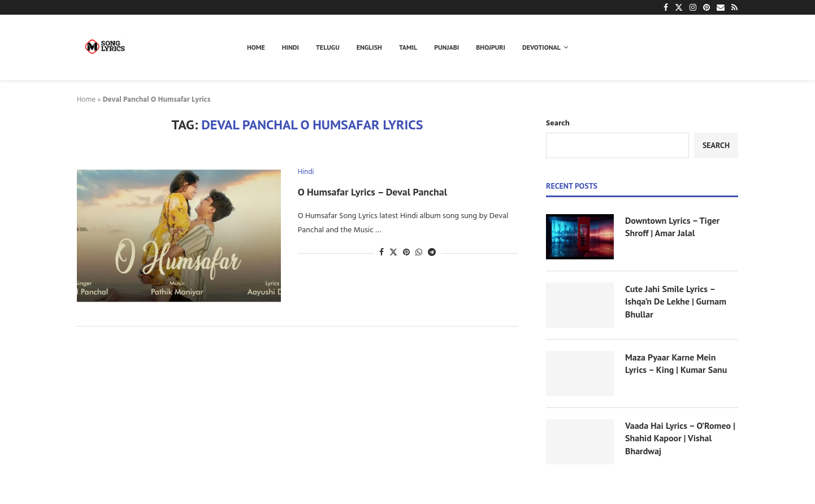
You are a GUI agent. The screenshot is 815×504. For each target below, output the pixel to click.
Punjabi (446, 47)
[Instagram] (693, 7)
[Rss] (734, 7)
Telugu (328, 47)
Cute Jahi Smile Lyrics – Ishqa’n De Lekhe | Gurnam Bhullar (676, 301)
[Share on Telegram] (432, 253)
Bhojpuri (491, 47)
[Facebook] (666, 7)
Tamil (408, 47)
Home (256, 47)
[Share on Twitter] (393, 253)
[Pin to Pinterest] (406, 253)
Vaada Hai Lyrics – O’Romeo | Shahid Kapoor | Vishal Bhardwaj (680, 438)
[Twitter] (679, 7)
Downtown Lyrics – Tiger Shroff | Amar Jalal (672, 227)
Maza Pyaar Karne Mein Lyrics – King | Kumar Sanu (676, 363)
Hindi (291, 47)
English (369, 47)
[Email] (721, 7)
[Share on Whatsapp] (419, 253)
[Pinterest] (706, 7)
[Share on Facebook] (382, 253)
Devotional (541, 47)
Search (558, 123)
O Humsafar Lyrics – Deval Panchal (372, 192)
